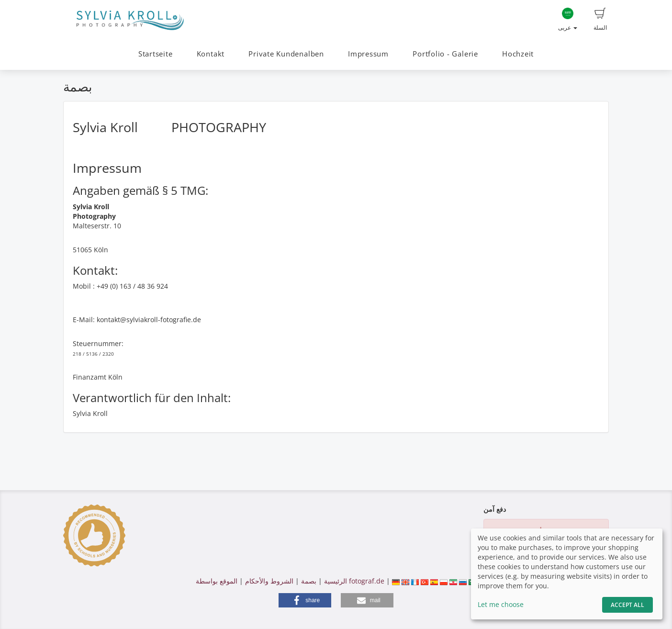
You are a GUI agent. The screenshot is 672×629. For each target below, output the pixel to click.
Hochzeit (518, 54)
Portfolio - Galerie (445, 54)
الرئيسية (335, 581)
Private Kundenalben (286, 54)
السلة (600, 20)
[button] (305, 600)
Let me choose (501, 604)
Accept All (627, 605)
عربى (568, 20)
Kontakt (211, 54)
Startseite (156, 54)
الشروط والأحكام (269, 581)
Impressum (368, 54)
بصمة (308, 581)
